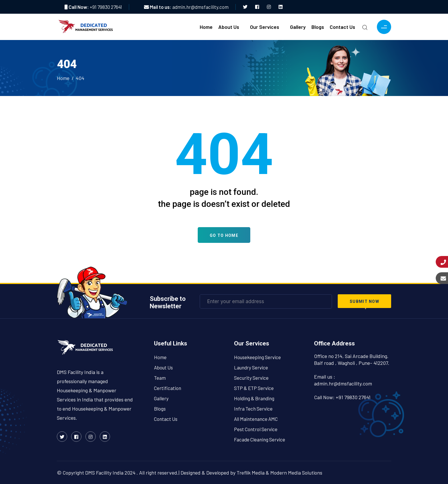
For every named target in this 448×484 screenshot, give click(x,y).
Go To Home (224, 235)
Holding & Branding (254, 398)
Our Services (265, 27)
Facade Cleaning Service (260, 439)
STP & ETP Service (254, 388)
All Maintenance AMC (256, 419)
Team (160, 378)
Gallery (298, 27)
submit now (364, 301)
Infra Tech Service (253, 409)
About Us (229, 27)
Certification (168, 388)
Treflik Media (251, 473)
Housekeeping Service (257, 357)
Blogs (318, 27)
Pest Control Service (256, 429)
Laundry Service (251, 367)
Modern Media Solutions (296, 473)
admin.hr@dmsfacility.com (200, 7)
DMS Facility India (104, 473)
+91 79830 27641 (106, 7)
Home (206, 27)
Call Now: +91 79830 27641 (342, 397)
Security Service (251, 378)
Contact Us (342, 27)
